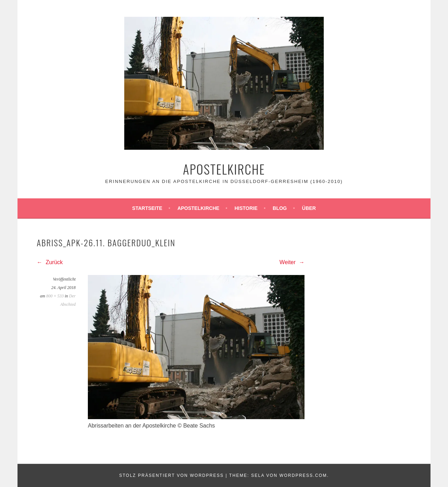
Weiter (292, 262)
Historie (246, 208)
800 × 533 (55, 296)
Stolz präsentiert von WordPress (171, 475)
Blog (280, 208)
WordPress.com (303, 475)
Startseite (147, 208)
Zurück (50, 262)
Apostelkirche (224, 169)
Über (309, 208)
